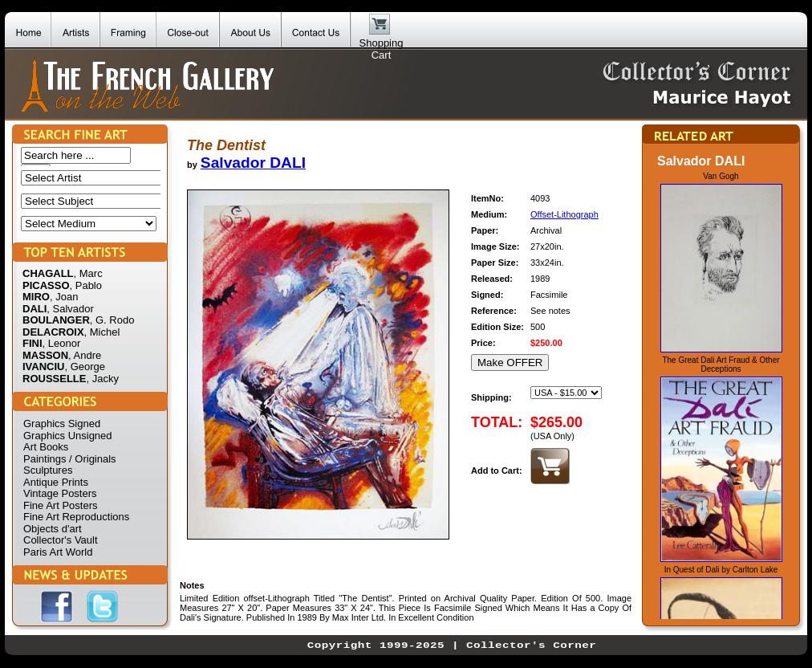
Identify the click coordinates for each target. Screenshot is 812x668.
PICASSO (46, 285)
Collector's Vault (61, 540)
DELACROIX (53, 332)
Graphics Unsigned (68, 436)
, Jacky (102, 379)
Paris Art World (58, 552)
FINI (32, 343)
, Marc (88, 273)
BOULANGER (56, 320)
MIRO (36, 297)
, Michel (102, 332)
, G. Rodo (112, 320)
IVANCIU (43, 367)
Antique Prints (56, 482)
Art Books (46, 447)
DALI (35, 309)
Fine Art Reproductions (76, 517)
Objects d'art (53, 529)
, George (85, 367)
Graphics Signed (62, 424)
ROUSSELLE (54, 379)
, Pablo (86, 285)
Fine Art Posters (60, 505)
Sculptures (48, 470)
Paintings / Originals (70, 459)
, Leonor (62, 343)
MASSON (45, 355)
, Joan (64, 297)
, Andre (85, 355)
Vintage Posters (60, 493)
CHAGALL (48, 273)
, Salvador (70, 309)
